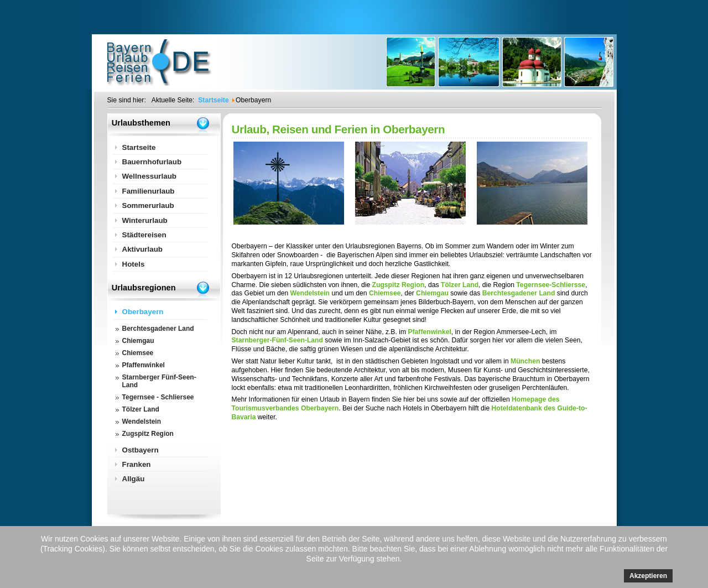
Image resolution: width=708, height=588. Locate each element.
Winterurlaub (145, 220)
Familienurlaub (149, 191)
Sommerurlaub (148, 205)
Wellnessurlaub (150, 176)
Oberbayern (143, 312)
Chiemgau (432, 293)
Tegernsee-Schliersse (551, 285)
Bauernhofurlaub (152, 162)
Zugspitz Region (399, 285)
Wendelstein (310, 293)
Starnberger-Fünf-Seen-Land (277, 340)
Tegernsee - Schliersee (158, 397)
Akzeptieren (648, 576)
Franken (137, 464)
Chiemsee (385, 293)
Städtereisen (144, 235)
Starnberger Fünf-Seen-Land (159, 381)
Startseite (139, 147)
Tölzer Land (460, 285)
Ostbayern (140, 450)
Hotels (134, 264)
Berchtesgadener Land (519, 293)
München (525, 361)
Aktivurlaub (143, 249)
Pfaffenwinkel (429, 332)
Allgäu (134, 479)
